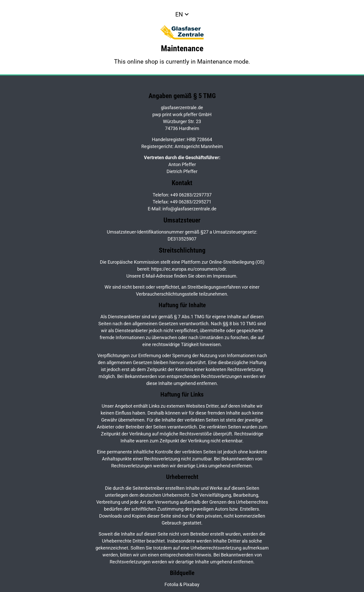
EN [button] (179, 14)
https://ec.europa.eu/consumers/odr (188, 269)
